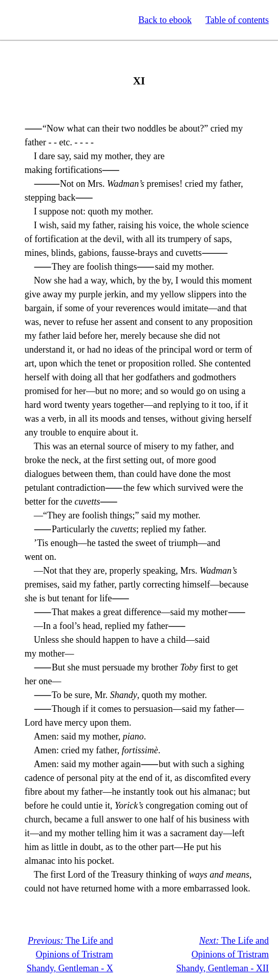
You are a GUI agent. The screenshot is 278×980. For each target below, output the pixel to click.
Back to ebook (165, 20)
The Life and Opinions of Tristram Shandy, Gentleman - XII (222, 954)
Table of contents (237, 20)
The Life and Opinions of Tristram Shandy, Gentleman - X (70, 954)
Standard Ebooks (55, 20)
